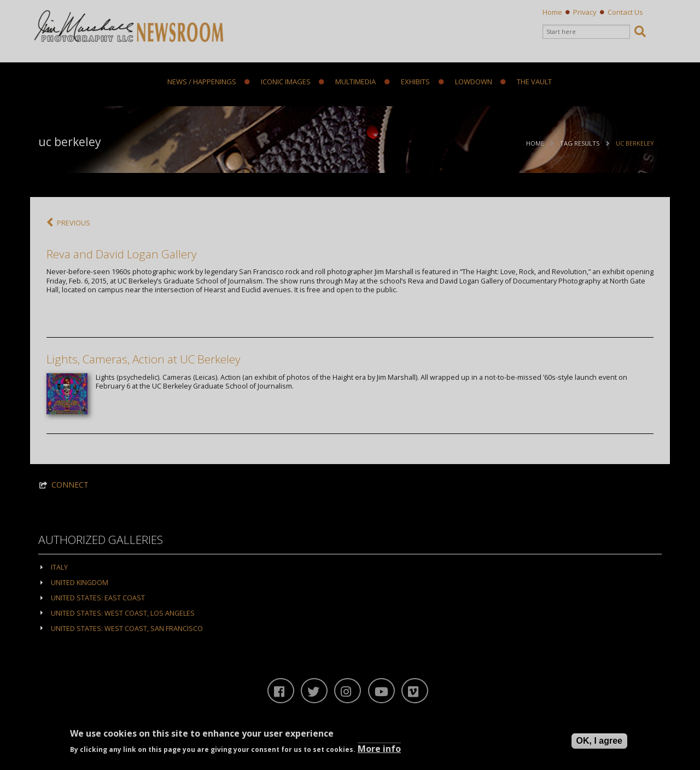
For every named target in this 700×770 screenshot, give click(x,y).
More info (379, 749)
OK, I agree (599, 741)
